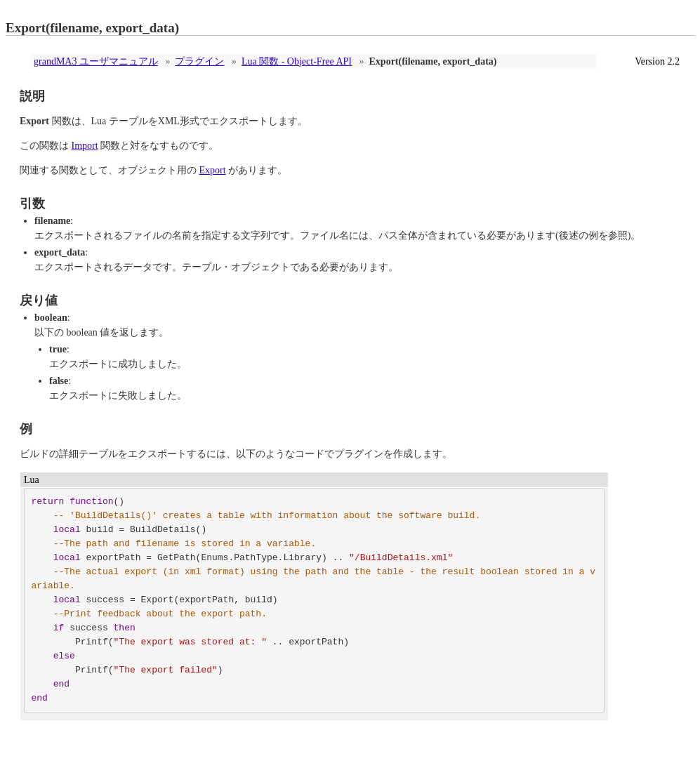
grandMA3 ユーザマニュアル (96, 61)
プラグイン (199, 61)
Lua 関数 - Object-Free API (297, 61)
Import (85, 146)
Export (213, 170)
